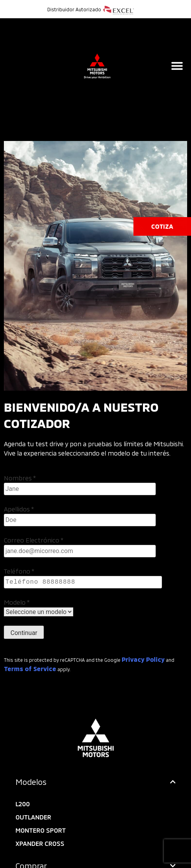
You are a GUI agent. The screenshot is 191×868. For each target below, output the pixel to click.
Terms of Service (30, 669)
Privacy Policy (143, 659)
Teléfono (19, 571)
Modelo (17, 602)
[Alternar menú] (177, 66)
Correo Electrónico (34, 540)
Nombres (20, 478)
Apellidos (19, 509)
